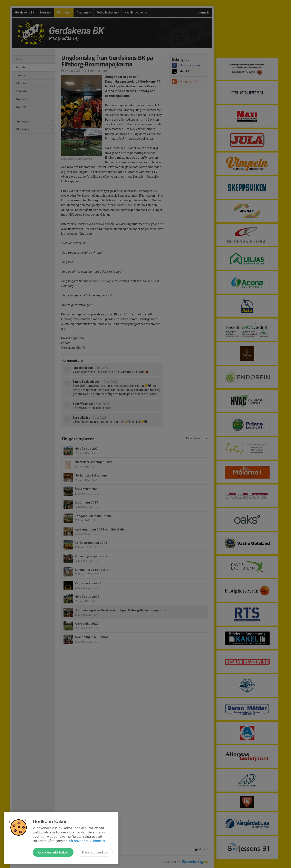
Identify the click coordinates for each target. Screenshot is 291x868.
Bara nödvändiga (95, 852)
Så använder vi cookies (87, 841)
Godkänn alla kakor (53, 852)
